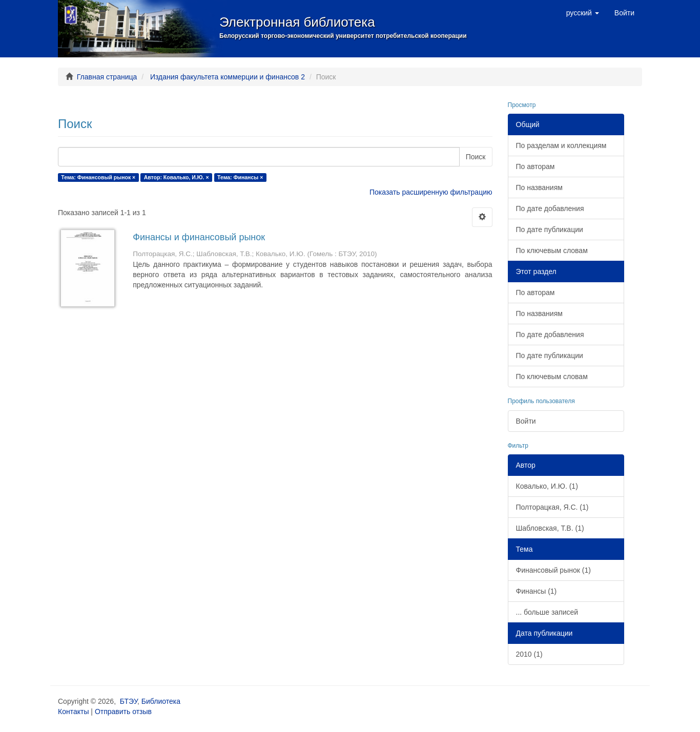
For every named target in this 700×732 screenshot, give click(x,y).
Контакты (73, 712)
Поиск (476, 157)
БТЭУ (129, 701)
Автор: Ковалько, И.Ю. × (177, 177)
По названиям (539, 187)
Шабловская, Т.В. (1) (550, 528)
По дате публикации (550, 229)
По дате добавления (550, 208)
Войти (526, 421)
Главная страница (107, 77)
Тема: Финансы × (240, 177)
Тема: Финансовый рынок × (98, 177)
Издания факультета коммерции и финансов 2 (228, 77)
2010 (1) (529, 654)
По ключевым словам (552, 250)
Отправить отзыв (123, 712)
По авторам (536, 166)
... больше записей (547, 612)
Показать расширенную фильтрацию (431, 192)
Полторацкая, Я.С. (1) (552, 507)
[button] (583, 13)
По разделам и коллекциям (561, 145)
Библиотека (161, 701)
